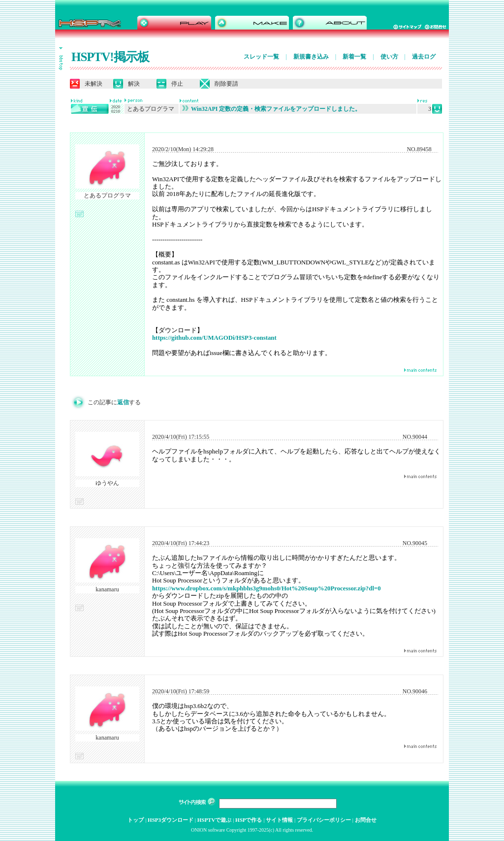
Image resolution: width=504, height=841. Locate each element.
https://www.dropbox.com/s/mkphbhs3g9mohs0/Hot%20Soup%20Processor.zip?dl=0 (267, 588)
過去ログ (424, 57)
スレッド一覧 (261, 57)
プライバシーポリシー (324, 820)
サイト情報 (279, 820)
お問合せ (366, 820)
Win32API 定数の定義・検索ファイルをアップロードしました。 (271, 109)
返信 (123, 402)
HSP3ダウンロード (171, 820)
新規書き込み (311, 57)
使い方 (389, 57)
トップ (136, 820)
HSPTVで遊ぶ (215, 820)
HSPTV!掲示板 (110, 57)
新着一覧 (354, 57)
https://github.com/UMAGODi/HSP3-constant (214, 338)
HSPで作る (249, 820)
